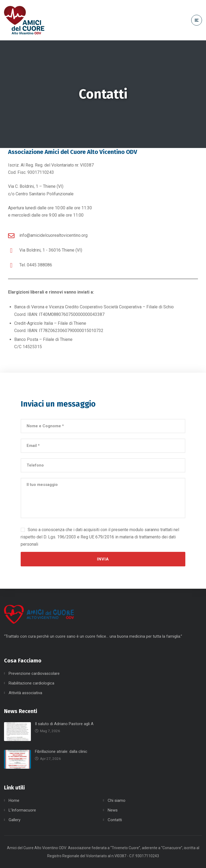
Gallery (15, 820)
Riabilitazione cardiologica (31, 683)
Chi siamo (117, 800)
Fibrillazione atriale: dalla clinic (61, 751)
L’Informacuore (22, 810)
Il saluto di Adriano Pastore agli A (64, 724)
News (113, 810)
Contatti (115, 820)
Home (14, 800)
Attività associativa (25, 693)
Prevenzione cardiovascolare (34, 673)
